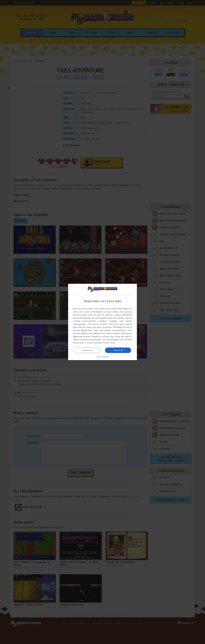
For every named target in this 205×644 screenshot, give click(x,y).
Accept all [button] (118, 350)
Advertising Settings (91, 339)
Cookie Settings (94, 343)
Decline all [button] (87, 350)
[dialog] (102, 322)
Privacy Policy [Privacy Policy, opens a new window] (109, 343)
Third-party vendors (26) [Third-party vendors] (100, 324)
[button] (102, 357)
